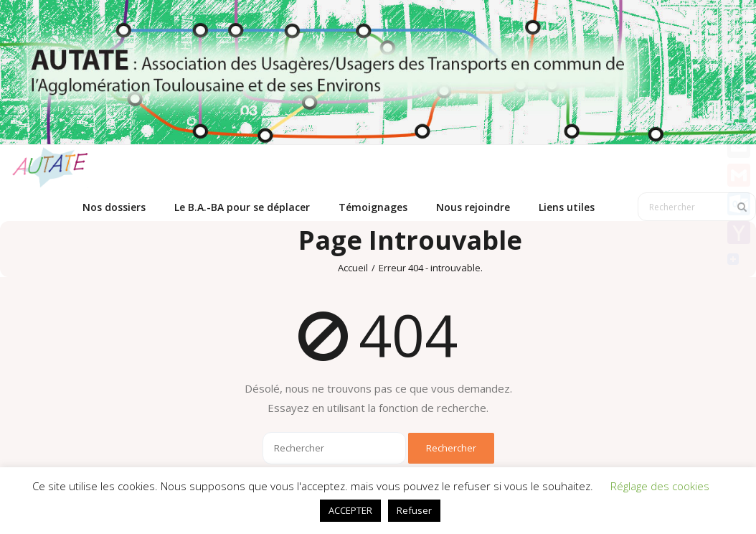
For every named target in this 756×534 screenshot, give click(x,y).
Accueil (353, 268)
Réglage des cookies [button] (660, 486)
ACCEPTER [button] (350, 510)
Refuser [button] (414, 510)
